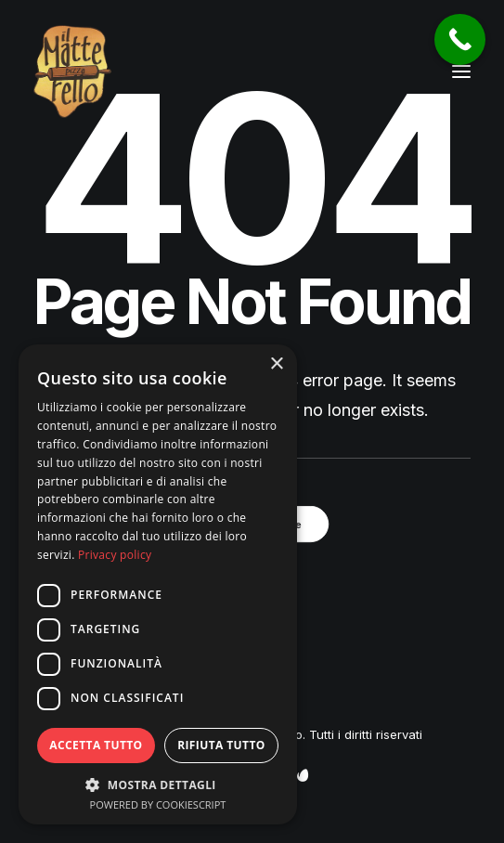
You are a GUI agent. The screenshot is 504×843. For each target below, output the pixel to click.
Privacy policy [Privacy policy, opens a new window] (115, 555)
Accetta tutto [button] (96, 745)
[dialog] (158, 584)
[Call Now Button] (460, 39)
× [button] (276, 364)
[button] (461, 71)
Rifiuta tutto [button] (221, 745)
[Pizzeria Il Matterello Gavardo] (72, 71)
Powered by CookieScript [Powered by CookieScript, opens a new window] (158, 804)
